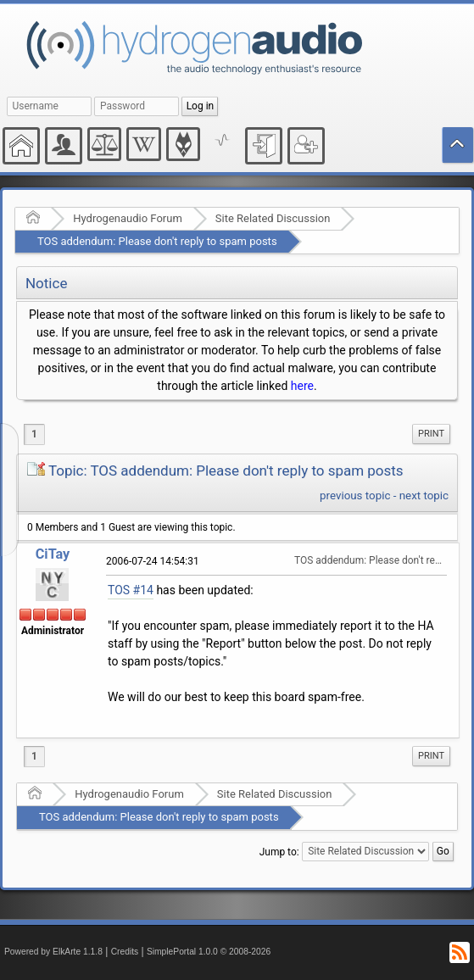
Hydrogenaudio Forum (128, 218)
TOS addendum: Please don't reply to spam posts (157, 241)
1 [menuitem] (34, 434)
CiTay (53, 554)
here (302, 386)
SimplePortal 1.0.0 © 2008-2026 (209, 952)
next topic (424, 496)
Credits (125, 952)
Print (431, 434)
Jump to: (279, 851)
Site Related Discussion (273, 218)
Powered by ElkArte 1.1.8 (53, 952)
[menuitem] (431, 434)
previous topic (355, 496)
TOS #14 (131, 590)
